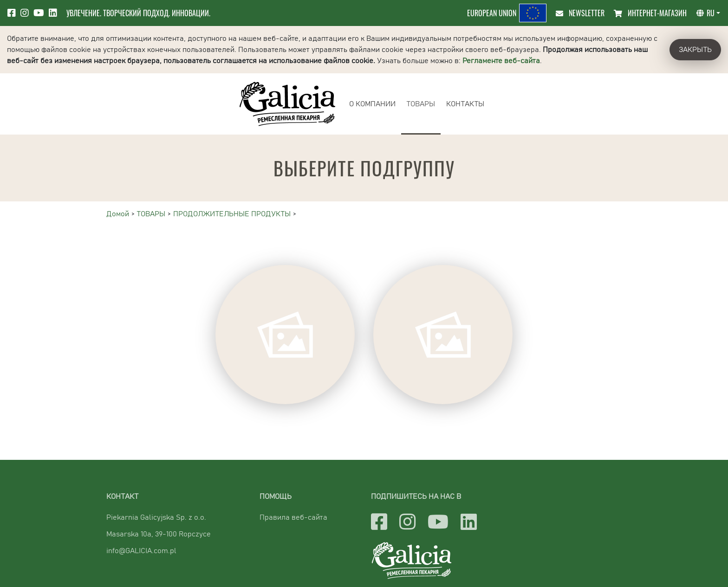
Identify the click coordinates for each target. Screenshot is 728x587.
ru (705, 13)
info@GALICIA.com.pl (141, 551)
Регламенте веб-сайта (501, 61)
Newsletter (580, 13)
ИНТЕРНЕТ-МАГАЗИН (650, 13)
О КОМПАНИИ (372, 104)
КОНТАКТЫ (465, 104)
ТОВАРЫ (421, 104)
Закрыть (695, 50)
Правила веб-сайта (293, 517)
